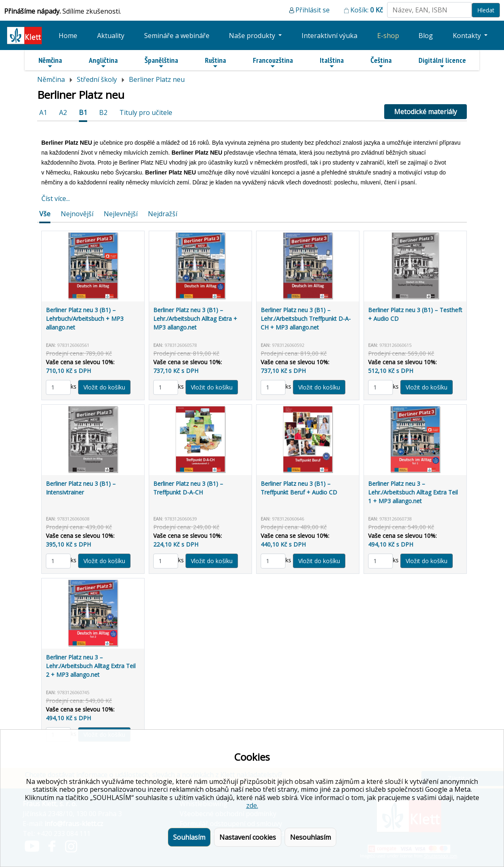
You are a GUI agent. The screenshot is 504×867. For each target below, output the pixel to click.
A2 (63, 112)
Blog (426, 36)
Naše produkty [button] (253, 36)
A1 (43, 112)
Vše (45, 214)
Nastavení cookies (248, 837)
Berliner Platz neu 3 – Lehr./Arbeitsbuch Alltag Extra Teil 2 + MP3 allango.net (91, 666)
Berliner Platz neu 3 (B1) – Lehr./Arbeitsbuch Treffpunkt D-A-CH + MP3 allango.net (306, 319)
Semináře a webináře (177, 36)
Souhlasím (189, 837)
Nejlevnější (121, 214)
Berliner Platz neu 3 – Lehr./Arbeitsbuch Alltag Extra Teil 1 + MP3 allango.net (413, 492)
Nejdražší (163, 214)
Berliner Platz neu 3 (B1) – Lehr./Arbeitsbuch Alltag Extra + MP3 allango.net (195, 319)
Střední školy (97, 79)
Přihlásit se (313, 10)
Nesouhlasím (310, 837)
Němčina (50, 62)
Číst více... (56, 198)
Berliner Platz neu (157, 79)
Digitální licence (442, 62)
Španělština (161, 62)
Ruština (215, 62)
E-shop (388, 36)
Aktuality (111, 36)
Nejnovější (77, 214)
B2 (103, 112)
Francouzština (273, 62)
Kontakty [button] (468, 36)
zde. (252, 805)
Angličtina (103, 62)
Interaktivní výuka (329, 36)
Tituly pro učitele (146, 112)
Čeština (381, 62)
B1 (83, 112)
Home (68, 36)
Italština (332, 62)
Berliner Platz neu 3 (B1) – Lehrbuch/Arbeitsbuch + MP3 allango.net (85, 319)
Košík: (367, 10)
